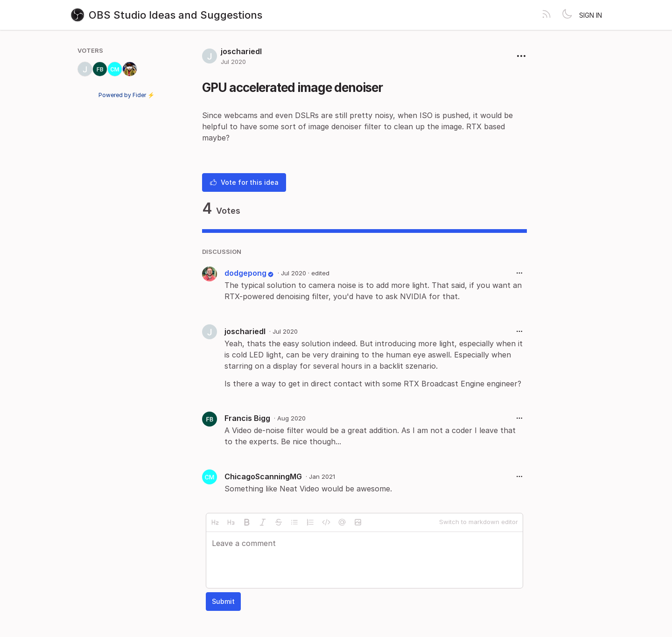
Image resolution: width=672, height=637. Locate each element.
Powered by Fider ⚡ (126, 95)
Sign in (591, 15)
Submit (223, 601)
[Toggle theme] (567, 15)
